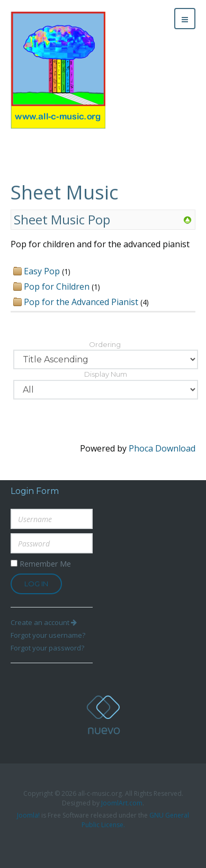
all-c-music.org (103, 715)
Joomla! (28, 815)
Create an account (44, 622)
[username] (52, 519)
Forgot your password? (47, 648)
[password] (52, 543)
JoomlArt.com (122, 803)
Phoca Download (162, 448)
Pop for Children (57, 287)
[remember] (14, 563)
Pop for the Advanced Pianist (81, 302)
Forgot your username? (48, 635)
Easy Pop (42, 271)
